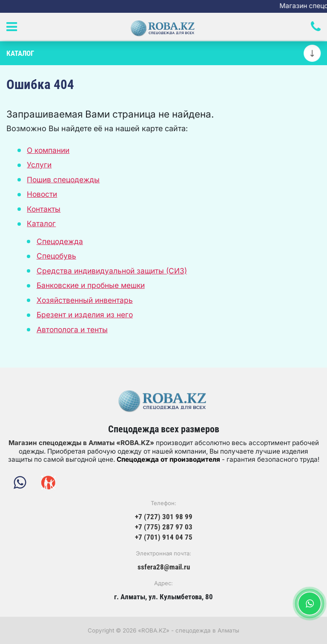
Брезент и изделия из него (85, 315)
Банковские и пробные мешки (91, 285)
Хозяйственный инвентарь (85, 300)
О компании (48, 150)
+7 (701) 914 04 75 (164, 537)
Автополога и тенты (72, 329)
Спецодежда (60, 241)
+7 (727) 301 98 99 (164, 517)
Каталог (41, 223)
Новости (42, 194)
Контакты (44, 209)
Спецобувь (56, 256)
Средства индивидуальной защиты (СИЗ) (112, 271)
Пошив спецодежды (63, 180)
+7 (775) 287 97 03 (164, 527)
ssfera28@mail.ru (164, 567)
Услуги (39, 165)
